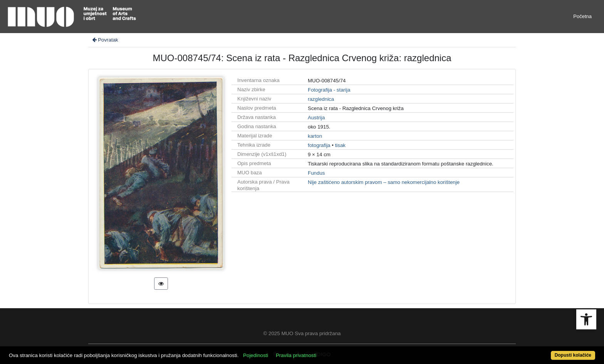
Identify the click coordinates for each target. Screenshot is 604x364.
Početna (582, 16)
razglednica (321, 99)
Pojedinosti (256, 355)
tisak (340, 145)
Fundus (316, 173)
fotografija (319, 145)
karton (315, 136)
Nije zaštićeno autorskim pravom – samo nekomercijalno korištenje (384, 182)
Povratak (105, 40)
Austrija (316, 118)
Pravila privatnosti (296, 355)
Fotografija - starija (329, 90)
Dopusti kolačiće (573, 355)
